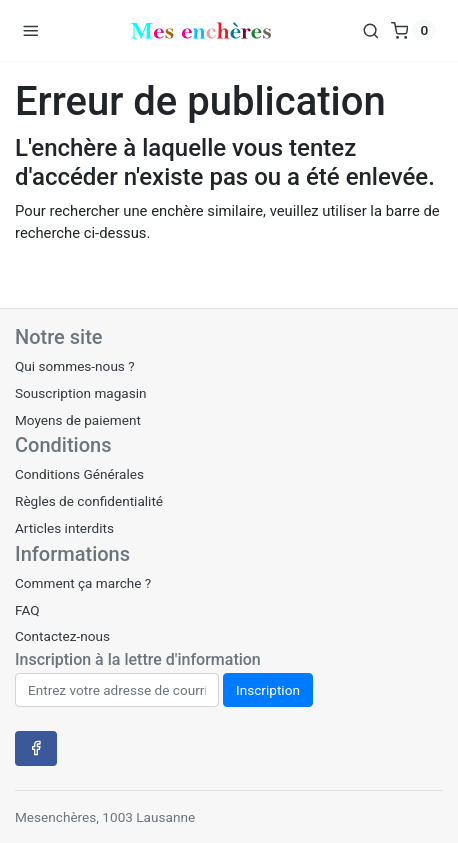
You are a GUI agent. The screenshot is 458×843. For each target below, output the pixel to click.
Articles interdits (64, 528)
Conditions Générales (79, 474)
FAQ (27, 610)
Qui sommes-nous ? (75, 366)
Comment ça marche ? (83, 583)
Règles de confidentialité (89, 501)
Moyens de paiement (78, 420)
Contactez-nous (62, 636)
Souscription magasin (81, 393)
